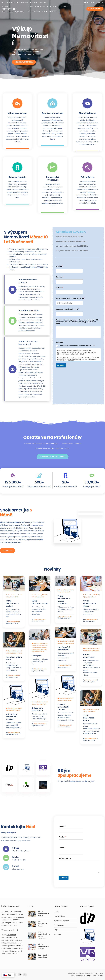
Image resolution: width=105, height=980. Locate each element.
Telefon (60, 277)
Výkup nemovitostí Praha (89, 718)
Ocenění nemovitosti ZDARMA (53, 457)
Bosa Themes (99, 973)
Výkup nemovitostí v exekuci (12, 603)
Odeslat (61, 365)
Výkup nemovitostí (9, 8)
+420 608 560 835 (8, 2)
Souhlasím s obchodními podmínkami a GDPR (77, 346)
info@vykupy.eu (23, 2)
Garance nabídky (17, 177)
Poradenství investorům (52, 178)
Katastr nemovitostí (89, 656)
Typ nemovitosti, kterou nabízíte (71, 298)
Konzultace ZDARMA (59, 6)
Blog (45, 11)
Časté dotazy (98, 976)
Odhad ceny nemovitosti (37, 709)
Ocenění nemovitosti (52, 113)
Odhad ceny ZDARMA (41, 595)
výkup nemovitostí (14, 946)
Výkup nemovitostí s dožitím (90, 603)
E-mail (59, 288)
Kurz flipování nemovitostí (64, 648)
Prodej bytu (37, 656)
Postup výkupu (41, 6)
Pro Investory (34, 11)
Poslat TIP (7, 550)
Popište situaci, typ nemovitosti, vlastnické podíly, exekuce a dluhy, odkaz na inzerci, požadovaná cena (78, 322)
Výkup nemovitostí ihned (40, 602)
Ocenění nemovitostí (15, 595)
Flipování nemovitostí (66, 641)
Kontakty (53, 11)
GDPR (89, 976)
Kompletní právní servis (14, 658)
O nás (30, 6)
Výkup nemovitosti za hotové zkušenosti (64, 600)
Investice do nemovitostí (66, 643)
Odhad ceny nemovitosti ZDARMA (12, 717)
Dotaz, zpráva (65, 858)
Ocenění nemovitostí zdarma (63, 707)
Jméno (59, 266)
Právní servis (87, 177)
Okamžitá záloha (87, 113)
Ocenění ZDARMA (95, 9)
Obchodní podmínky (78, 976)
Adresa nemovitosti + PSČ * (68, 309)
